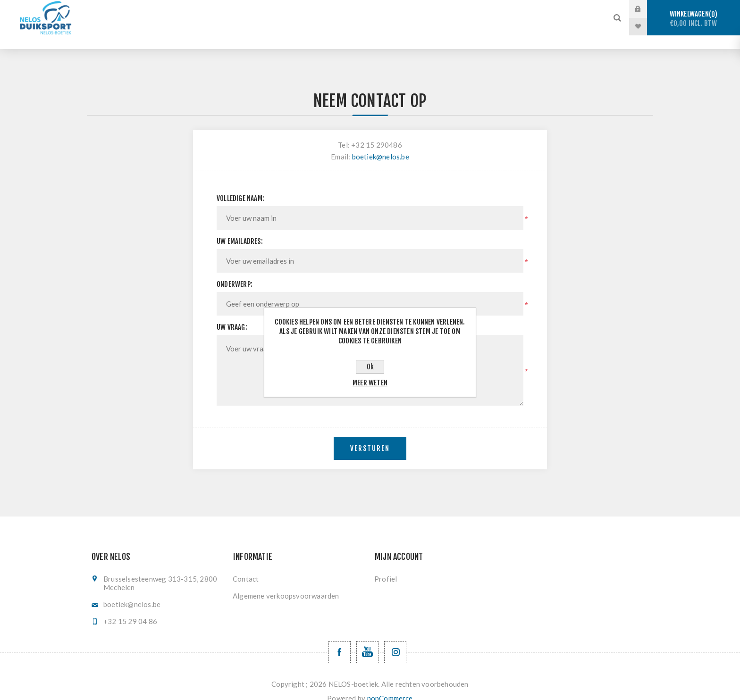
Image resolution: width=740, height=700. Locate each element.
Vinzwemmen (483, 9)
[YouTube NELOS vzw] (367, 638)
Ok (370, 367)
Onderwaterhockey (405, 9)
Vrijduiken (331, 9)
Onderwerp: (235, 271)
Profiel (386, 565)
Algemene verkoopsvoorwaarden (286, 582)
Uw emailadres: (240, 228)
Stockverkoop (197, 9)
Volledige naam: (240, 185)
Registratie (548, 9)
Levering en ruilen (327, 27)
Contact (246, 565)
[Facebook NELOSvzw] (340, 638)
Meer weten (370, 383)
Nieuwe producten (413, 27)
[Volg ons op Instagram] (395, 638)
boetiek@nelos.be (381, 143)
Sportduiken (267, 9)
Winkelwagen (694, 19)
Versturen (370, 435)
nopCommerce (390, 684)
